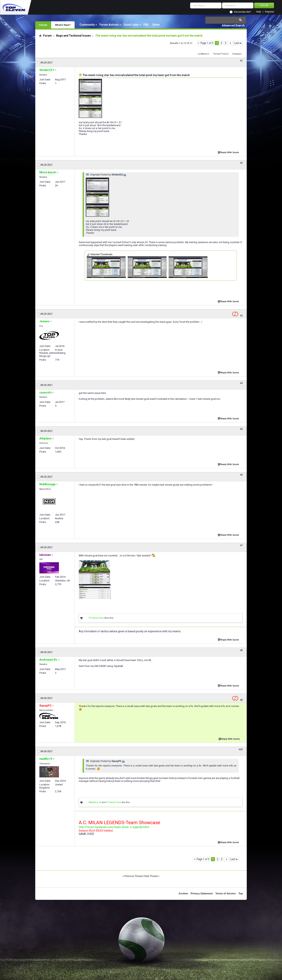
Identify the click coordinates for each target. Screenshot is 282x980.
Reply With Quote (229, 152)
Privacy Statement (202, 893)
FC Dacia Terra (96, 618)
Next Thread (151, 876)
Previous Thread (133, 876)
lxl (100, 802)
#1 (241, 61)
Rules (156, 25)
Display (236, 54)
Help (258, 12)
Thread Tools (220, 54)
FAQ (146, 25)
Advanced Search (233, 25)
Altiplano (93, 802)
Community (87, 25)
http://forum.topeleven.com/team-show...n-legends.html (114, 827)
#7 (241, 545)
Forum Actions (109, 25)
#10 (241, 749)
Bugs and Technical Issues (74, 36)
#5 (241, 429)
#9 (241, 700)
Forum (43, 25)
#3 (241, 316)
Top (241, 893)
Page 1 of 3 (207, 43)
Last (238, 43)
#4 (241, 383)
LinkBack (202, 54)
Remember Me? (242, 12)
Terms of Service (226, 893)
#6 (241, 475)
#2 (241, 163)
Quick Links (131, 25)
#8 (241, 650)
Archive (183, 893)
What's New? (63, 25)
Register (270, 12)
